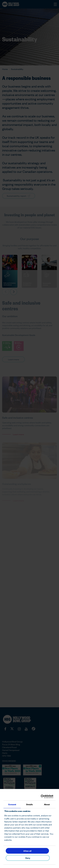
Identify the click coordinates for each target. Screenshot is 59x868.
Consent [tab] (12, 804)
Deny (28, 858)
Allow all (27, 851)
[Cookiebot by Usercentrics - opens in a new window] (41, 797)
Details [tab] (30, 804)
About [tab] (47, 804)
